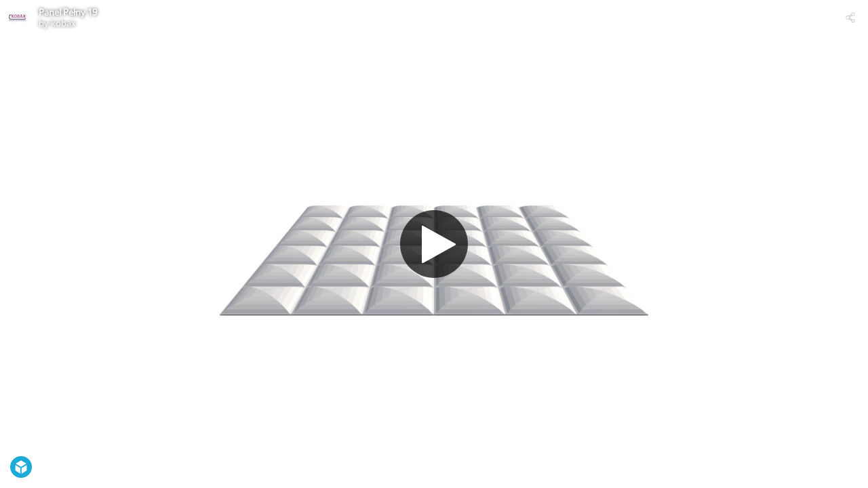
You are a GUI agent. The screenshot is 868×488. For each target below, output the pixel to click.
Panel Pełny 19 (68, 12)
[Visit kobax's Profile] (18, 18)
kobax (63, 23)
